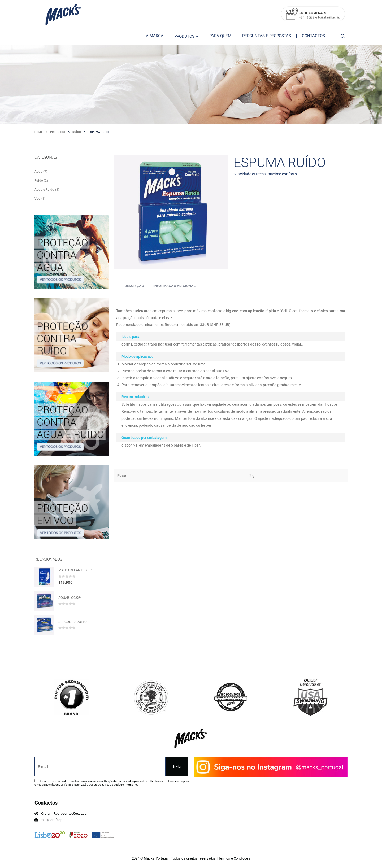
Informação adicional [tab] (174, 286)
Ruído (39, 181)
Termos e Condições (234, 858)
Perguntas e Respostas (267, 36)
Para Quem (220, 36)
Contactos (313, 36)
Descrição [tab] (134, 286)
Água (38, 172)
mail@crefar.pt (52, 820)
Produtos (184, 36)
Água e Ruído (44, 190)
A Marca (155, 36)
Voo (38, 199)
